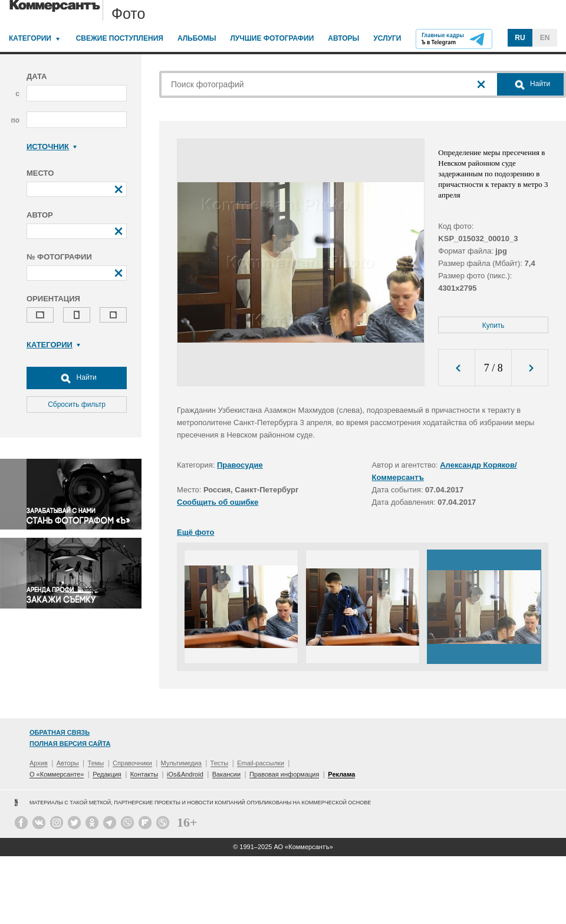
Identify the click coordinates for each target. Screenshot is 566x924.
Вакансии (227, 774)
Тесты (220, 763)
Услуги (387, 38)
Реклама (341, 774)
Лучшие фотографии (272, 38)
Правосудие (240, 465)
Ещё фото (195, 532)
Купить (493, 325)
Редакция (107, 774)
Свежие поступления (120, 38)
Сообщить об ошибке (218, 502)
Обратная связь (60, 732)
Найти (77, 378)
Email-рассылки (261, 763)
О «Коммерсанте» (57, 774)
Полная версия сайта (70, 744)
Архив (39, 763)
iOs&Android (185, 774)
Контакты (144, 774)
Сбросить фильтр (77, 405)
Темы (96, 763)
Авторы (343, 38)
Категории (30, 38)
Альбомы (197, 38)
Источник (52, 147)
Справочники (132, 763)
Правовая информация (284, 774)
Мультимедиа (181, 763)
